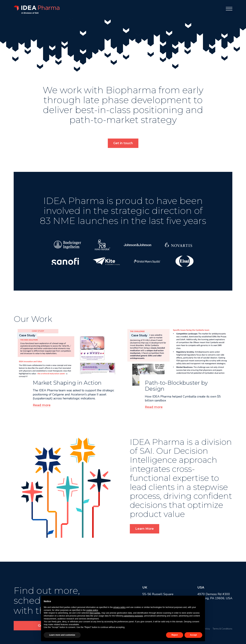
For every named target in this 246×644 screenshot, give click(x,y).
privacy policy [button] (119, 607)
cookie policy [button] (92, 610)
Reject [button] (175, 635)
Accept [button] (193, 635)
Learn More (145, 529)
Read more (42, 405)
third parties (95, 613)
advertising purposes (134, 616)
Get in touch (123, 143)
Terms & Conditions (223, 629)
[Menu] (229, 9)
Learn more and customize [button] (62, 635)
